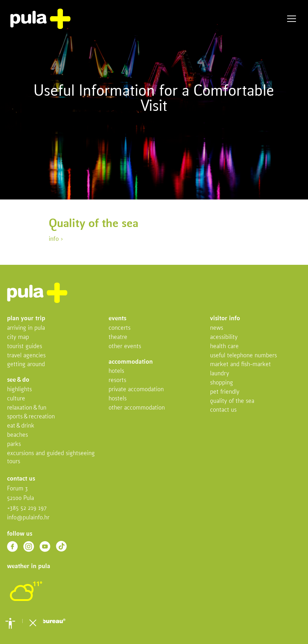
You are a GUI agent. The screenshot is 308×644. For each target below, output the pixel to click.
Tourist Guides (25, 347)
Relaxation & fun (27, 408)
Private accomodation (136, 390)
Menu (292, 19)
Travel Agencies (26, 356)
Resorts (117, 380)
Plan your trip (26, 319)
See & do (18, 380)
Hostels (118, 399)
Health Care (224, 347)
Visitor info (225, 319)
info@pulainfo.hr (28, 518)
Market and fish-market (240, 365)
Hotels (116, 371)
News (217, 328)
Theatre (118, 337)
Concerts (120, 328)
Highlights (19, 390)
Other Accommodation (137, 408)
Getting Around (26, 365)
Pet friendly (225, 392)
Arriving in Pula (26, 328)
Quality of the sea (232, 401)
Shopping (222, 383)
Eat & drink (21, 426)
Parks (14, 444)
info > (56, 239)
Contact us (223, 410)
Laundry (220, 374)
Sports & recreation (31, 417)
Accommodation (131, 362)
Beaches (18, 435)
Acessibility (224, 337)
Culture (16, 399)
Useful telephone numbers (243, 356)
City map (18, 337)
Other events (125, 347)
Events (117, 319)
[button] (10, 623)
